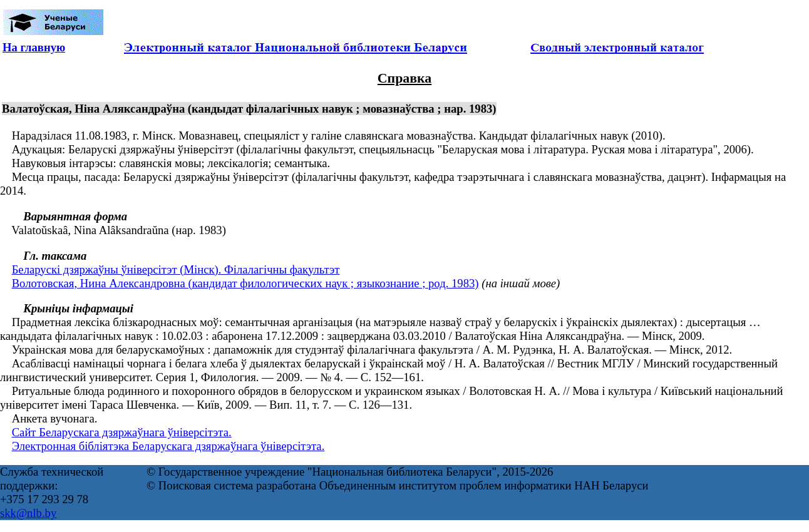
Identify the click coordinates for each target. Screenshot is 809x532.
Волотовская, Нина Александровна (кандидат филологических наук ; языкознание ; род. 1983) (245, 283)
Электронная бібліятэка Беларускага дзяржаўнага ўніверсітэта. (168, 446)
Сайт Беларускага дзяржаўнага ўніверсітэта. (122, 432)
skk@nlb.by (28, 513)
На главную (34, 47)
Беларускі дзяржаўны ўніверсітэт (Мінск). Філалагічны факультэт (176, 269)
